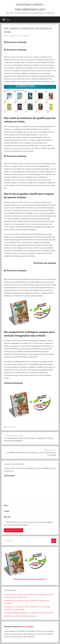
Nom (6, 505)
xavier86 (26, 36)
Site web (7, 517)
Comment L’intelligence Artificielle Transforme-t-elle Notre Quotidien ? (29, 613)
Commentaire (10, 476)
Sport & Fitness (12, 427)
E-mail (7, 511)
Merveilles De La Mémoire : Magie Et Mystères (21, 616)
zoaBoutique (29, 627)
